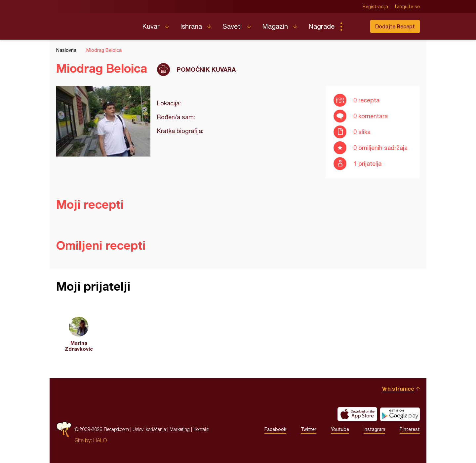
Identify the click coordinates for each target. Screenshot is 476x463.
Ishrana (191, 26)
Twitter (309, 429)
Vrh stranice (398, 389)
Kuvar (151, 26)
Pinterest (410, 429)
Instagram (374, 429)
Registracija (375, 7)
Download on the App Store (357, 414)
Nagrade (321, 26)
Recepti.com (94, 24)
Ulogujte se (407, 7)
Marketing (180, 429)
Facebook (275, 429)
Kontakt (201, 429)
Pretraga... (354, 26)
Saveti (232, 26)
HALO (100, 440)
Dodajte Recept (395, 26)
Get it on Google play (400, 414)
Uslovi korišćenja (149, 429)
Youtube (340, 429)
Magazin (275, 26)
